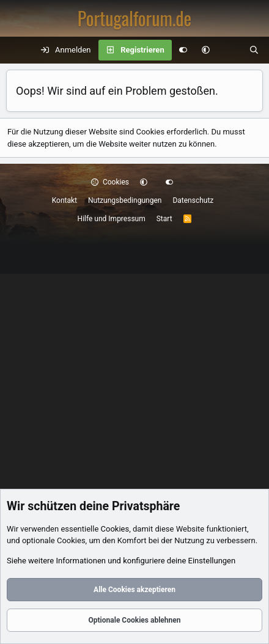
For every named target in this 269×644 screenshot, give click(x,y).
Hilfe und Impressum (112, 219)
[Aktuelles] (230, 50)
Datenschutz (193, 200)
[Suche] (254, 50)
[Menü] (16, 50)
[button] (206, 50)
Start (164, 219)
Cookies (110, 182)
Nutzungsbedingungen (125, 200)
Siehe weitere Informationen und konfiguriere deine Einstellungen (121, 561)
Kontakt (64, 200)
